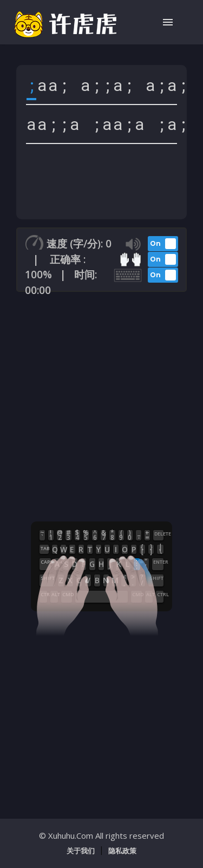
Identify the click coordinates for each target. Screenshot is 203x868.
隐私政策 (122, 851)
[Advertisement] (101, 405)
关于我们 (81, 851)
